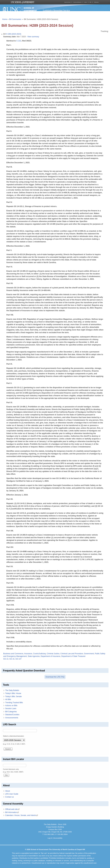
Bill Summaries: (15, 19)
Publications (96, 2)
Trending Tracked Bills (14, 703)
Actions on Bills (11, 706)
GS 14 (6, 659)
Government (89, 654)
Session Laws (11, 708)
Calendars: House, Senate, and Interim (22, 815)
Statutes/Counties (12, 715)
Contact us (9, 797)
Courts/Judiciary (39, 654)
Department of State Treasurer (73, 656)
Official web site (12, 809)
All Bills (8, 699)
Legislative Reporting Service (56, 10)
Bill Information (12, 812)
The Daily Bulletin (12, 690)
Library (86, 2)
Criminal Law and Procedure (72, 654)
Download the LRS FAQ (55, 677)
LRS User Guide (12, 794)
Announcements (12, 718)
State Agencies (34, 656)
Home (5, 19)
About (8, 791)
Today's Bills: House (13, 693)
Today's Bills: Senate (13, 696)
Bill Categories (11, 712)
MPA (90, 2)
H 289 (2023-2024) (14, 34)
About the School (67, 2)
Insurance (28, 654)
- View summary (32, 37)
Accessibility (58, 838)
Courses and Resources (77, 2)
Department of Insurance (51, 656)
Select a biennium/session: (14, 736)
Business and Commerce (13, 654)
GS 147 (18, 659)
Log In (50, 838)
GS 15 (12, 659)
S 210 (19, 41)
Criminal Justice (53, 654)
